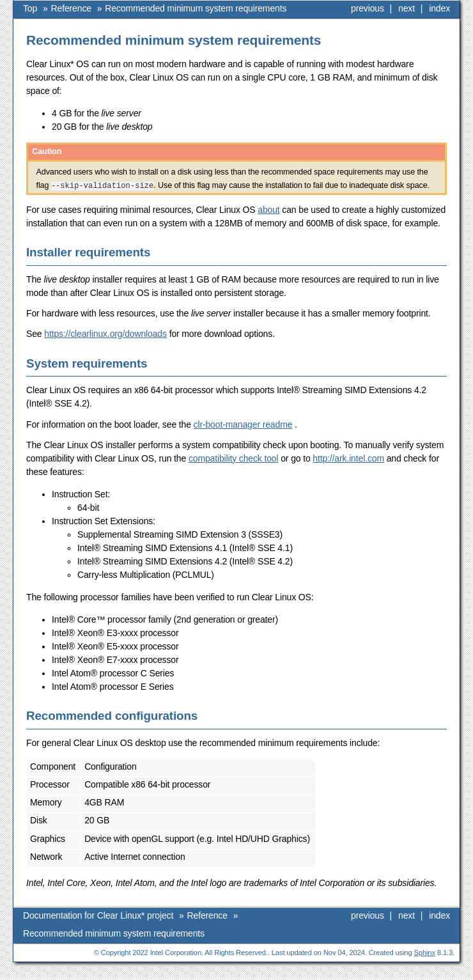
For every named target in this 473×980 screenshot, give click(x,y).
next (407, 8)
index (439, 8)
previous (368, 8)
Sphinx (425, 953)
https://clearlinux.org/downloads (105, 334)
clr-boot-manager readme (243, 424)
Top (30, 8)
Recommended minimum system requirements (196, 8)
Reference (71, 8)
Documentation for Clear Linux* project (98, 915)
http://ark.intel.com (348, 458)
